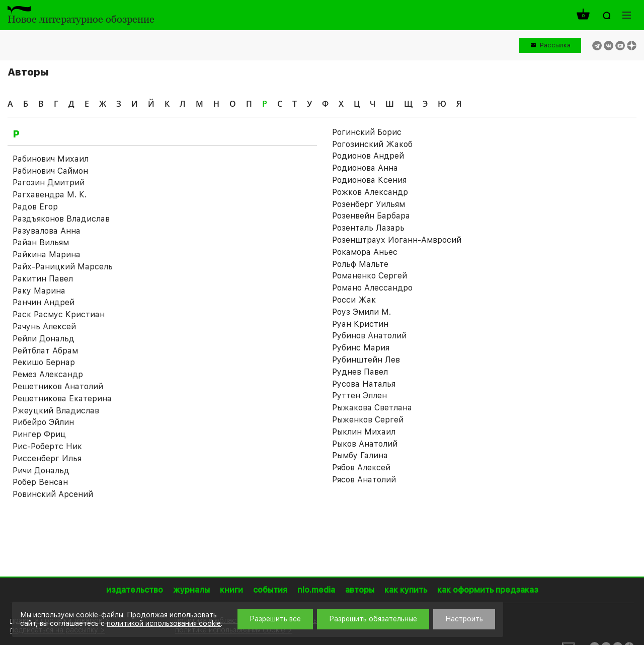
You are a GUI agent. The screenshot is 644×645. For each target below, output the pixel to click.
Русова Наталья (364, 384)
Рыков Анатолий (365, 444)
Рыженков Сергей (368, 420)
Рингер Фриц (39, 434)
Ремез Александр (48, 374)
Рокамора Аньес (365, 252)
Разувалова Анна (47, 231)
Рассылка (555, 45)
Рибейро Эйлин (43, 422)
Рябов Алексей (361, 468)
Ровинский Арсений (53, 494)
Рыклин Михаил (364, 432)
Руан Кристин (360, 324)
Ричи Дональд (41, 471)
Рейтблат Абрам (45, 351)
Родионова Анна (365, 168)
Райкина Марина (47, 255)
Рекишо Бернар (44, 362)
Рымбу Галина (360, 455)
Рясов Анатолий (364, 480)
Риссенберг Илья (47, 458)
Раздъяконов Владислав (61, 219)
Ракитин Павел (43, 279)
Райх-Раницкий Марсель (63, 267)
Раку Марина (39, 291)
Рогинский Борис (367, 132)
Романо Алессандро (372, 288)
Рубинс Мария (361, 348)
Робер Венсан (40, 482)
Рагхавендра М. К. (50, 195)
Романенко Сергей (370, 276)
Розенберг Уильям (369, 204)
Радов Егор (35, 207)
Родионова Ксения (369, 180)
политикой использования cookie (164, 623)
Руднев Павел (360, 372)
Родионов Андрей (368, 156)
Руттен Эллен (359, 396)
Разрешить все (275, 619)
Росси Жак (354, 300)
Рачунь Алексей (44, 327)
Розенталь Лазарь (368, 228)
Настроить (464, 619)
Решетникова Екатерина (62, 399)
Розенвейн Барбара (371, 216)
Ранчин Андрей (44, 302)
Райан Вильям (41, 242)
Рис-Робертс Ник (47, 446)
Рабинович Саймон (50, 171)
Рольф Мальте (360, 264)
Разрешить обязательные (373, 619)
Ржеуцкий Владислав (56, 411)
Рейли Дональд (44, 339)
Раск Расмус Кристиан (59, 314)
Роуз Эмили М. (361, 312)
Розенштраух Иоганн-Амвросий (397, 240)
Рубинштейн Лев (366, 360)
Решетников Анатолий (58, 386)
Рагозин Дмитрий (49, 183)
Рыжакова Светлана (372, 408)
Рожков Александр (370, 192)
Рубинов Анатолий (369, 336)
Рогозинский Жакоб (372, 144)
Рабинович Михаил (51, 159)
